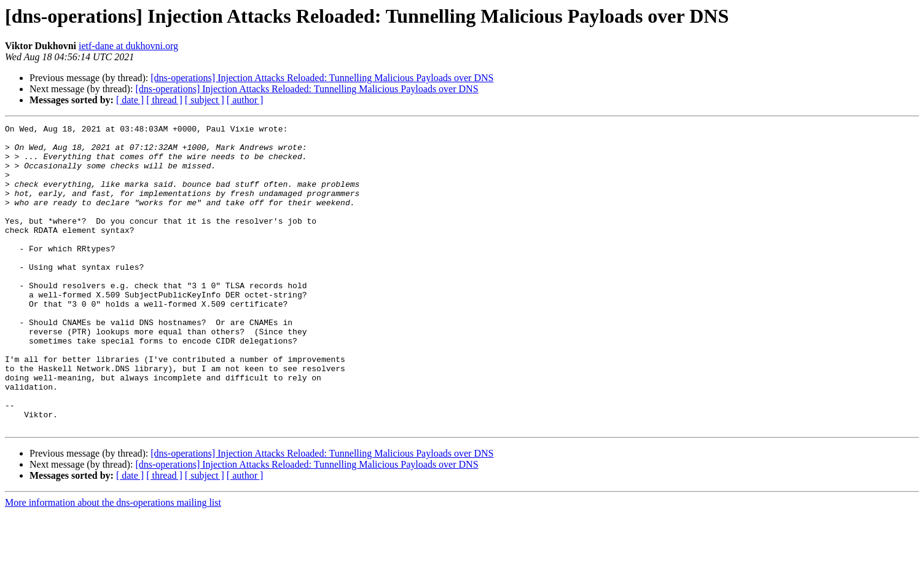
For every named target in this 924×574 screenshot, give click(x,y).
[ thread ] (164, 100)
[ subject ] (205, 100)
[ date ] (130, 100)
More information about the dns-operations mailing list (113, 563)
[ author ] (245, 100)
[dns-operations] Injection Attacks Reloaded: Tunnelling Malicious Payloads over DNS (322, 78)
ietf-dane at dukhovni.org (128, 46)
